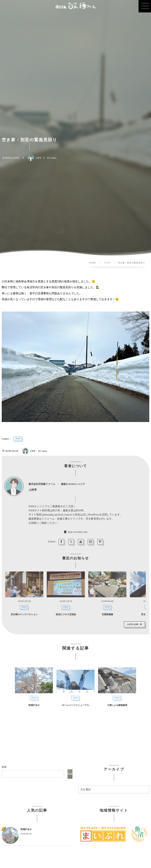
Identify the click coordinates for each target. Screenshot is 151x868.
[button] (145, 6)
